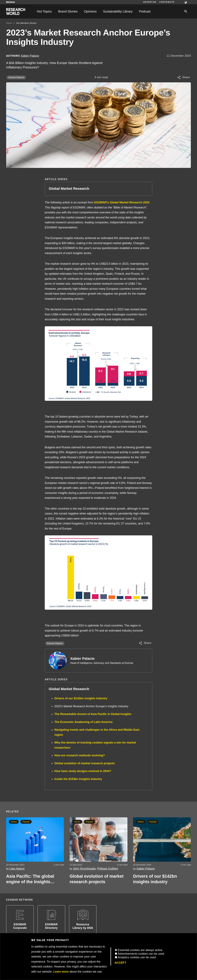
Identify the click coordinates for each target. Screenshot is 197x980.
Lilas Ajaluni (17, 869)
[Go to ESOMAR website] (11, 2)
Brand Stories (68, 11)
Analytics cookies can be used (137, 957)
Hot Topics (44, 11)
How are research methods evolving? (80, 755)
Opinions (90, 11)
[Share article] (183, 77)
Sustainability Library (118, 11)
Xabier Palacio (83, 659)
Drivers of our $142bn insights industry (81, 698)
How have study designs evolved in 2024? (83, 771)
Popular (26, 822)
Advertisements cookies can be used (141, 954)
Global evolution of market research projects (85, 763)
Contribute (167, 2)
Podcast (145, 11)
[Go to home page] (16, 11)
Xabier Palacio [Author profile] (30, 56)
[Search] (186, 11)
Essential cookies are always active (140, 950)
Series (77, 822)
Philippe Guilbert (108, 869)
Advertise (150, 2)
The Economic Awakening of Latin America (83, 722)
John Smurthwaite (84, 869)
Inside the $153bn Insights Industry (78, 779)
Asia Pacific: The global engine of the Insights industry (30, 879)
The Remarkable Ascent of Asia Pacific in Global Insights (93, 714)
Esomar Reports (16, 77)
